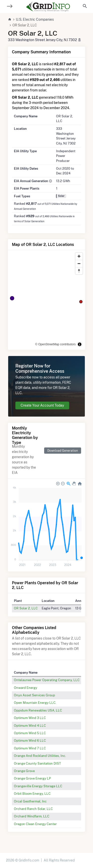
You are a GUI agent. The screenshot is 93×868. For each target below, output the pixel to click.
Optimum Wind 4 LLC (30, 725)
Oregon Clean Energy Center (35, 824)
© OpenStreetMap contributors (55, 344)
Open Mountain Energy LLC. (35, 703)
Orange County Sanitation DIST (37, 763)
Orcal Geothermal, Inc (30, 801)
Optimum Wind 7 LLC (30, 748)
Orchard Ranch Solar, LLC (33, 809)
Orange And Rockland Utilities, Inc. (40, 756)
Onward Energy (26, 688)
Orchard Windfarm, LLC (32, 816)
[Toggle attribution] (80, 344)
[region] (46, 300)
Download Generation (63, 451)
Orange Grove (24, 771)
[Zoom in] (79, 256)
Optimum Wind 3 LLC (30, 718)
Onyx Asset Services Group (34, 695)
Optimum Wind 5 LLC (30, 733)
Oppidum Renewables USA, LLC (38, 710)
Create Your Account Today (42, 405)
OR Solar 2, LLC (26, 608)
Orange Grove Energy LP (32, 778)
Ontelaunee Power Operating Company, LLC (47, 680)
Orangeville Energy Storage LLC (38, 786)
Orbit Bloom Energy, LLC (32, 794)
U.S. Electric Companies (35, 19)
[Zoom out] (79, 263)
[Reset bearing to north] (79, 271)
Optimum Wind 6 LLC (30, 740)
